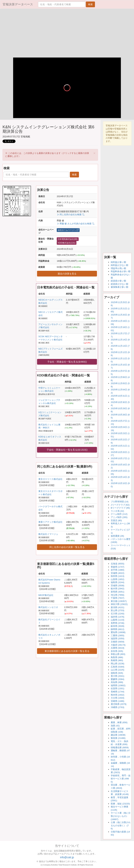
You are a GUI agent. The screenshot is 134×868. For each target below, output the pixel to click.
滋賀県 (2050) (118, 639)
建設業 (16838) (118, 735)
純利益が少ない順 (120, 265)
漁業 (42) (115, 726)
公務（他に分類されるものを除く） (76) (121, 825)
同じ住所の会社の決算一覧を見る (67, 547)
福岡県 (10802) (118, 685)
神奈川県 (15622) (119, 604)
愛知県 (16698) (118, 632)
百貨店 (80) (116, 520)
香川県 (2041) (118, 676)
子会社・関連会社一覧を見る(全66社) (67, 362)
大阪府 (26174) (118, 645)
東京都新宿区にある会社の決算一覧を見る (67, 651)
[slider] (67, 111)
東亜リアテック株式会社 (50, 522)
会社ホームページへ (68, 230)
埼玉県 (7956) (118, 595)
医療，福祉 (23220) (120, 804)
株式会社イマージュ (48, 534)
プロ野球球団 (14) (120, 502)
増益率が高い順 (118, 268)
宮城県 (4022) (118, 573)
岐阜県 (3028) (118, 626)
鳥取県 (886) (117, 657)
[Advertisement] (67, 34)
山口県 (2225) (118, 670)
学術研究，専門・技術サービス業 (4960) (121, 779)
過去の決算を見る (67, 274)
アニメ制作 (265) (119, 517)
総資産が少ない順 (120, 284)
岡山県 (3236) (118, 664)
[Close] (94, 153)
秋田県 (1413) (118, 576)
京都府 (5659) (118, 642)
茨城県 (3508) (118, 586)
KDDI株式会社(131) (67, 243)
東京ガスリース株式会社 (50, 479)
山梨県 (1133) (118, 620)
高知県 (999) (117, 682)
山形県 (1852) (118, 579)
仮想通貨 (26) (117, 536)
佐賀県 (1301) (118, 688)
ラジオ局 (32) (117, 511)
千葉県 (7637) (118, 598)
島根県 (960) (117, 660)
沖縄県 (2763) (118, 707)
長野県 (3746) (118, 623)
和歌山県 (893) (118, 654)
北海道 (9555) (118, 564)
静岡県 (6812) (118, 629)
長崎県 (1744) (118, 692)
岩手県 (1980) (118, 570)
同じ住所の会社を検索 (70, 215)
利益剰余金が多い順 (121, 271)
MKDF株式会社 (46, 595)
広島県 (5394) (118, 667)
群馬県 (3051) (118, 592)
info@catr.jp (67, 857)
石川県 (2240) (118, 614)
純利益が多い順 (118, 262)
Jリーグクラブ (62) (120, 505)
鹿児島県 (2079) (119, 704)
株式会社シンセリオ (48, 607)
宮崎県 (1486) (118, 701)
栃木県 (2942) (118, 589)
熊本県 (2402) (118, 695)
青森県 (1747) (118, 567)
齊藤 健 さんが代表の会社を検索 (75, 224)
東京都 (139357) (119, 601)
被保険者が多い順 (120, 287)
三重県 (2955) (118, 635)
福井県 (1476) (118, 617)
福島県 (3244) (118, 582)
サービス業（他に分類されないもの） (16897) (121, 816)
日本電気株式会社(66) (68, 239)
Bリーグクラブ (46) (120, 508)
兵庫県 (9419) (118, 648)
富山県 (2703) (118, 610)
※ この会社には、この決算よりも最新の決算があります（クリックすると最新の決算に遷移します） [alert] (50, 154)
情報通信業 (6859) (120, 747)
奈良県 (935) (117, 651)
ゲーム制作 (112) (119, 514)
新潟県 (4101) (118, 607)
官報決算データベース (18, 4)
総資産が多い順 (118, 281)
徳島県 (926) (117, 673)
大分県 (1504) (118, 698)
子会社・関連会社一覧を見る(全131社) (67, 450)
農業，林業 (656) (119, 722)
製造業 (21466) (118, 738)
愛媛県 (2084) (118, 679)
